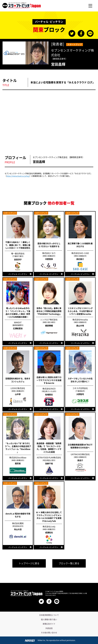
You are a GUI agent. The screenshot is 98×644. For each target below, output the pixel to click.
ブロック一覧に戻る (70, 562)
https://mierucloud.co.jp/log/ (18, 176)
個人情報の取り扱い (49, 619)
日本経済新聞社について (49, 614)
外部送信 (49, 628)
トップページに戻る (28, 562)
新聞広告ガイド (49, 623)
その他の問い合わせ (49, 632)
